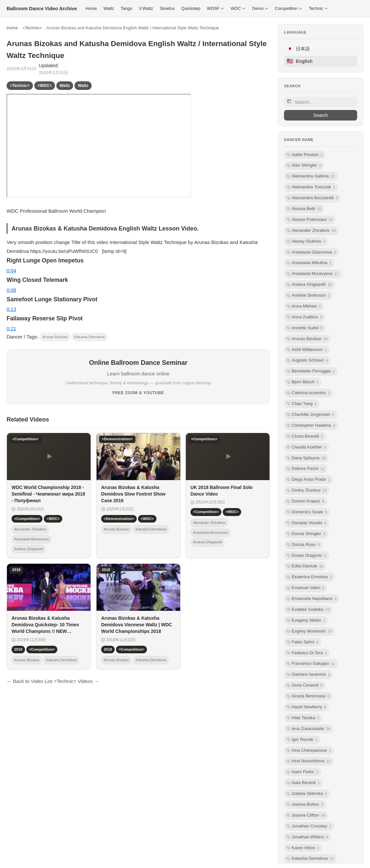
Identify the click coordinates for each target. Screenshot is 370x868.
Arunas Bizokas (55, 337)
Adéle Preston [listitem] (305, 155)
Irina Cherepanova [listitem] (309, 751)
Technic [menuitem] (318, 8)
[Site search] (321, 102)
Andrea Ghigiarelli (28, 549)
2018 (18, 649)
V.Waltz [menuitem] (146, 8)
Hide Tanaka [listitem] (303, 718)
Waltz (65, 86)
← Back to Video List (29, 681)
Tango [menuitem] (126, 8)
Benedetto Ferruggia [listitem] (311, 371)
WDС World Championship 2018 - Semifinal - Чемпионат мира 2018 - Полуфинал (48, 494)
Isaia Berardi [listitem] (303, 783)
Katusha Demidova (89, 337)
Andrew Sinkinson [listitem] (308, 296)
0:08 (11, 290)
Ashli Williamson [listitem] (307, 350)
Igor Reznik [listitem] (302, 740)
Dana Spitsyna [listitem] (306, 458)
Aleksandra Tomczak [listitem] (311, 187)
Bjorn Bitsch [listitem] (303, 382)
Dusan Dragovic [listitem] (307, 556)
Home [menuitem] (91, 8)
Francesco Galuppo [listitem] (311, 664)
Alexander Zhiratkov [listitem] (311, 231)
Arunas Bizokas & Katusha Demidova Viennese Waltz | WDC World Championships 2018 (137, 625)
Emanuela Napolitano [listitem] (312, 599)
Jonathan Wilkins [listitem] (307, 837)
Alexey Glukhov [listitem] (306, 242)
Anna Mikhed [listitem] (304, 306)
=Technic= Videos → (76, 681)
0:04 (11, 271)
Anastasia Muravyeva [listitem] (313, 274)
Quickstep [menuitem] (191, 8)
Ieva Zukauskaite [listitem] (309, 729)
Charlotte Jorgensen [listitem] (311, 415)
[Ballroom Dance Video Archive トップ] (42, 9)
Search (321, 115)
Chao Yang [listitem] (302, 404)
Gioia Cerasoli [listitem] (305, 685)
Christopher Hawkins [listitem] (311, 426)
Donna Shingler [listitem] (306, 534)
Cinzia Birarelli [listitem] (305, 436)
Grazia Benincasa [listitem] (308, 696)
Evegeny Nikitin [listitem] (306, 621)
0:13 (11, 309)
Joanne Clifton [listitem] (306, 815)
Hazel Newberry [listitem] (307, 707)
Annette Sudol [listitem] (305, 328)
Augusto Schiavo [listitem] (307, 360)
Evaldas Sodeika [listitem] (308, 610)
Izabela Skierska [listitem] (307, 794)
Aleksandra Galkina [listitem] (311, 176)
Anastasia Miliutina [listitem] (309, 263)
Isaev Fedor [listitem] (303, 772)
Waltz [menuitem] (109, 8)
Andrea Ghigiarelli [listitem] (309, 285)
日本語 (298, 49)
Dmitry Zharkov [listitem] (307, 490)
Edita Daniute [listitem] (305, 566)
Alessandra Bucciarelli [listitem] (312, 198)
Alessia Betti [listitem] (304, 209)
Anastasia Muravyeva (31, 539)
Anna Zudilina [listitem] (304, 317)
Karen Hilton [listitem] (303, 848)
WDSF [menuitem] (215, 8)
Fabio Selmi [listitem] (303, 642)
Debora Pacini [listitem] (306, 469)
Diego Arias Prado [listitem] (309, 480)
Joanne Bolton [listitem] (305, 805)
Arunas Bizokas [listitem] (307, 339)
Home (12, 28)
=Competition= (27, 519)
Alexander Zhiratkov (30, 529)
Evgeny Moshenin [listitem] (309, 631)
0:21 (11, 328)
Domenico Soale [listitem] (307, 512)
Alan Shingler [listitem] (304, 165)
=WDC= (45, 86)
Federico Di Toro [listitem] (307, 653)
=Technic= (32, 28)
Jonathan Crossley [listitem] (309, 826)
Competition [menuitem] (288, 8)
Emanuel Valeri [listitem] (306, 588)
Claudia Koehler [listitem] (307, 447)
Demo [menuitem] (260, 8)
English (300, 61)
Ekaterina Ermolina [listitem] (309, 577)
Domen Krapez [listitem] (306, 501)
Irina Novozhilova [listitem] (309, 761)
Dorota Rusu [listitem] (303, 545)
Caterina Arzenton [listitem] (308, 393)
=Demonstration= (119, 519)
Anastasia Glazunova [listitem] (312, 252)
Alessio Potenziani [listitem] (310, 220)
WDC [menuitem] (238, 8)
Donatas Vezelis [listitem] (307, 523)
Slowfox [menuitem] (167, 8)
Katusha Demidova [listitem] (310, 859)
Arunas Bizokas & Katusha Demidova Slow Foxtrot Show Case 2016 (133, 494)
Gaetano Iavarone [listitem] (308, 675)
